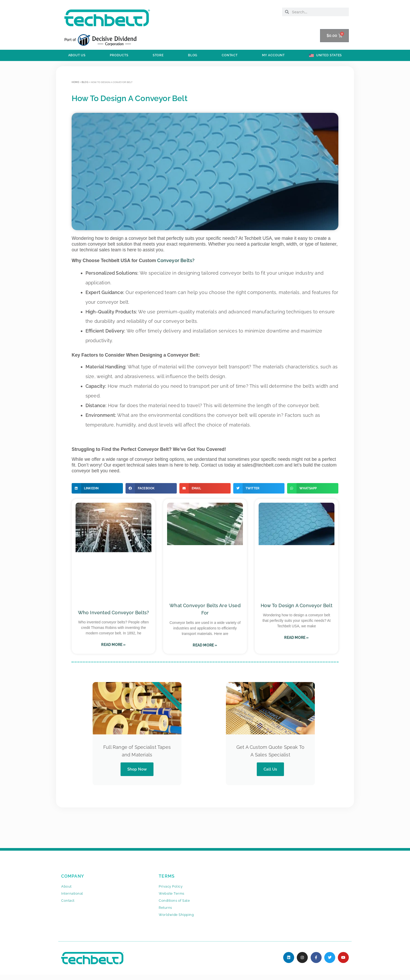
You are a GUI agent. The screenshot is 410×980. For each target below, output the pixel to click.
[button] (97, 488)
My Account (273, 55)
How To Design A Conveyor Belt (297, 605)
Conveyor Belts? (176, 260)
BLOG (193, 55)
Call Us (270, 769)
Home (75, 82)
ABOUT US (77, 55)
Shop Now (137, 769)
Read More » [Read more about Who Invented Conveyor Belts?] (113, 645)
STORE (158, 55)
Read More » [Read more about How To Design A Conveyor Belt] (296, 638)
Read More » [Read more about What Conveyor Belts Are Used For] (205, 645)
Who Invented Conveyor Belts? (114, 613)
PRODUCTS (119, 55)
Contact (230, 55)
